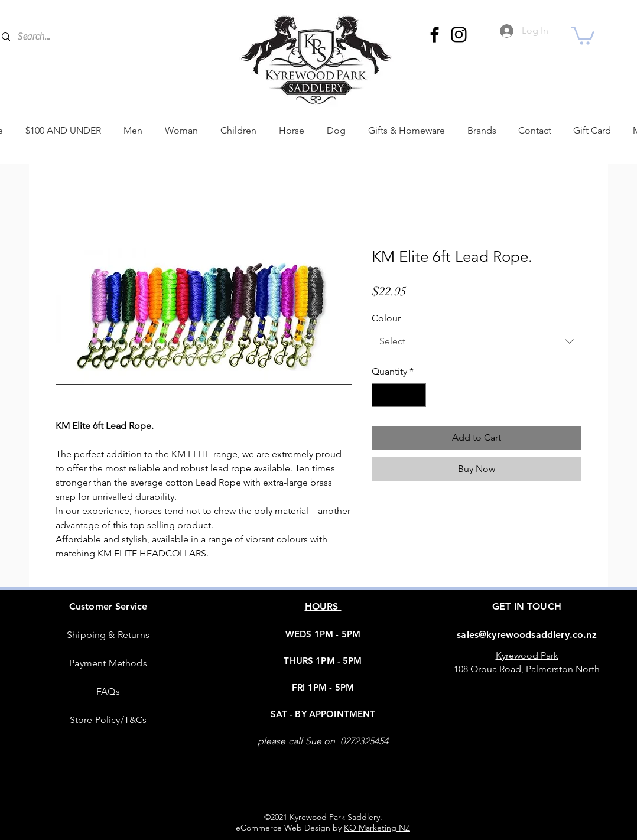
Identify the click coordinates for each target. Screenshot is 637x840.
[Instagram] (459, 35)
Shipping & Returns (108, 635)
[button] (583, 35)
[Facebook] (435, 35)
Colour (386, 318)
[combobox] (477, 341)
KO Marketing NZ (377, 828)
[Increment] (416, 395)
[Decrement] (382, 395)
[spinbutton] (399, 395)
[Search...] (100, 37)
